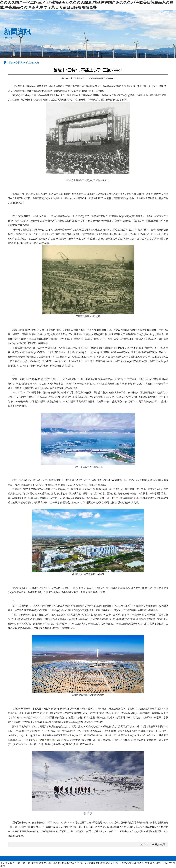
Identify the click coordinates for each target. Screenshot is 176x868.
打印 (146, 844)
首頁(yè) (11, 62)
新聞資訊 (20, 62)
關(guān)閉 (160, 844)
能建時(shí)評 (33, 62)
